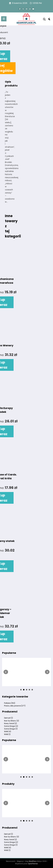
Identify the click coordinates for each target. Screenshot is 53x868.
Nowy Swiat (10, 723)
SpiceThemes (33, 864)
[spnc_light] (50, 20)
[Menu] (4, 19)
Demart (8, 718)
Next (47, 672)
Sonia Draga (11, 726)
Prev (6, 672)
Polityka (10, 703)
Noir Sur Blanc (12, 721)
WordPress (33, 861)
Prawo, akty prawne (15, 706)
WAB (8, 731)
